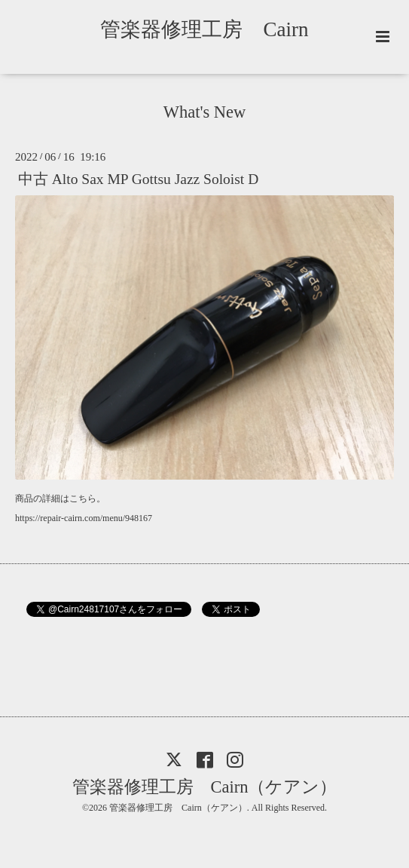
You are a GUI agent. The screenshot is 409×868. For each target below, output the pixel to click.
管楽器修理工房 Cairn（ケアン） (205, 787)
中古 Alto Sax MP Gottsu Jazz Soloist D (138, 179)
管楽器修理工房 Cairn (214, 29)
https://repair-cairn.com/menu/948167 (84, 518)
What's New (205, 112)
